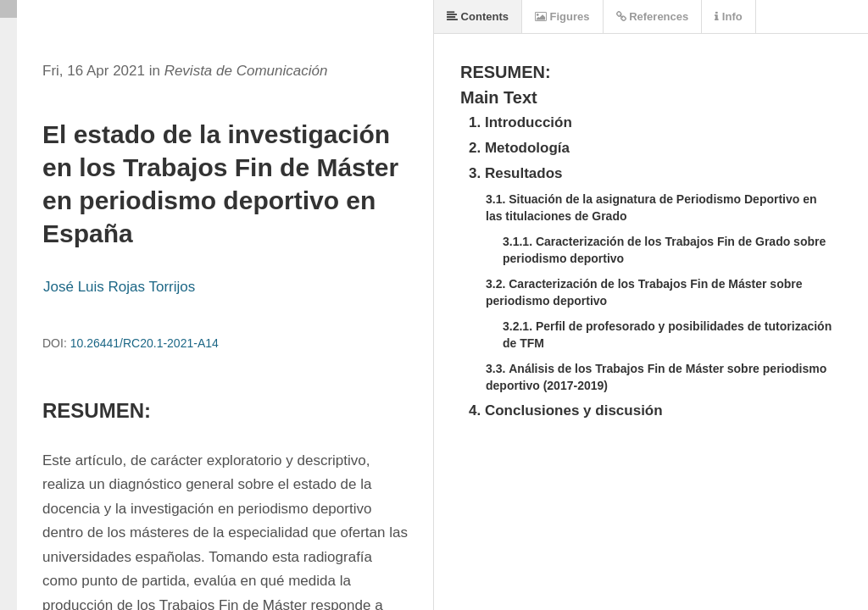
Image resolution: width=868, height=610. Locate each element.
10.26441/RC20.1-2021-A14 (145, 343)
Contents (478, 17)
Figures (562, 17)
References (653, 17)
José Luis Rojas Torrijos (119, 287)
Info (728, 17)
